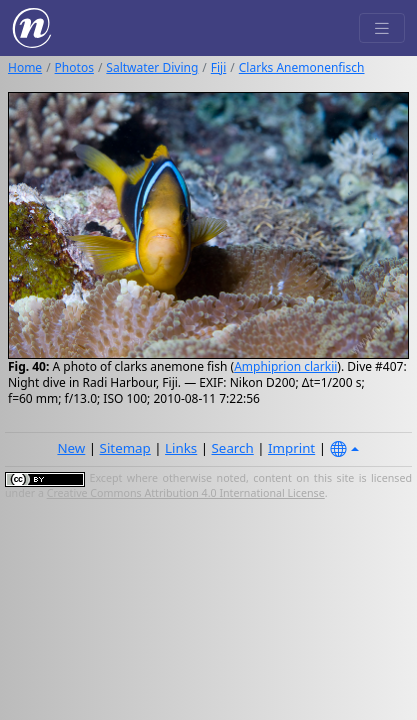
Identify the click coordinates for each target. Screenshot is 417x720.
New (71, 448)
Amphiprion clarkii (285, 366)
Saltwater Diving (152, 67)
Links (181, 448)
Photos (74, 67)
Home (25, 67)
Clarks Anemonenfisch (302, 67)
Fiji (219, 67)
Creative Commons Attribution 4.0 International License (186, 493)
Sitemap (125, 448)
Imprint (291, 448)
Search (233, 448)
